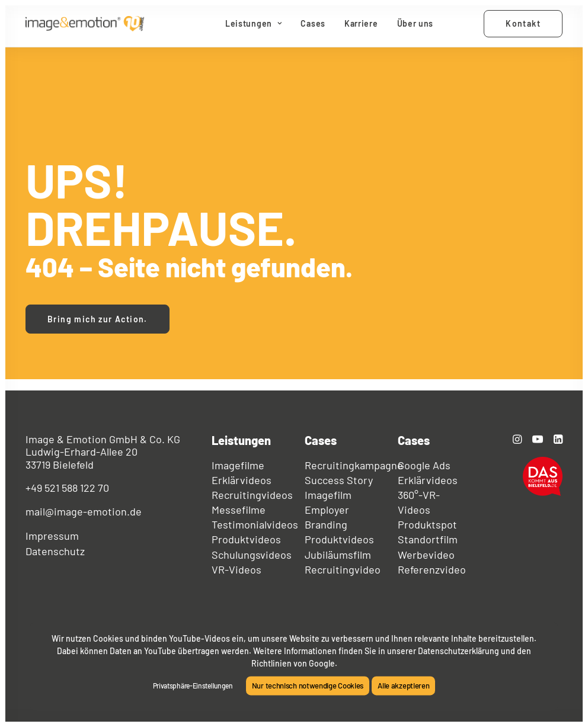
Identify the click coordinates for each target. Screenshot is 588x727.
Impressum (52, 536)
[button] (517, 440)
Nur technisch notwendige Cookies (308, 686)
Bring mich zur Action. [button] (98, 319)
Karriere (361, 23)
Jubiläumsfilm (338, 555)
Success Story (339, 480)
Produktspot (427, 524)
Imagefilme (238, 465)
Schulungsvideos (252, 555)
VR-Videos (237, 569)
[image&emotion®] (85, 24)
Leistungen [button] (254, 23)
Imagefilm (328, 495)
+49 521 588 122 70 (67, 488)
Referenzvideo (432, 569)
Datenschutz (55, 551)
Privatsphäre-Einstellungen (193, 686)
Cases (313, 23)
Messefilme (239, 510)
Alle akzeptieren (403, 686)
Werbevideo (426, 555)
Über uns (416, 23)
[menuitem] (254, 24)
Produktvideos (246, 539)
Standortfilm (428, 539)
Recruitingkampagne (354, 465)
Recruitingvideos (252, 495)
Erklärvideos (242, 480)
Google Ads (424, 465)
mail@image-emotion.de (84, 511)
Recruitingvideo (343, 569)
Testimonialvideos (255, 524)
